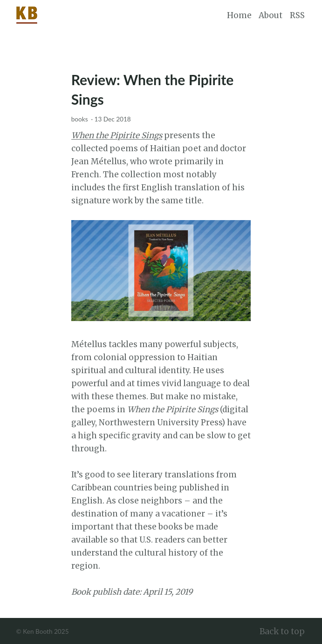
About (271, 15)
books (80, 119)
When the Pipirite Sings (117, 135)
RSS (297, 15)
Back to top (282, 631)
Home (239, 15)
